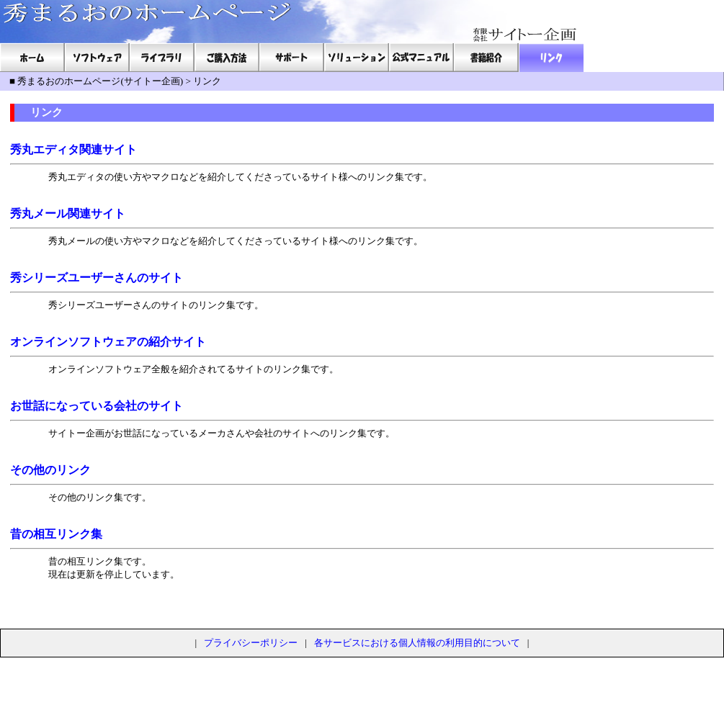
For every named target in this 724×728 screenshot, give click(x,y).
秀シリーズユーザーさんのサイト (97, 278)
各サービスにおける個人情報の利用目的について (417, 643)
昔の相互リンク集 (56, 534)
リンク (207, 81)
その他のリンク (50, 470)
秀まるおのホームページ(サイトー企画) (100, 81)
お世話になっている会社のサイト (97, 406)
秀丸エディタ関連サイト (73, 149)
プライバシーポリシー (251, 643)
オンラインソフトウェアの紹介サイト (108, 342)
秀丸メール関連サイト (68, 214)
